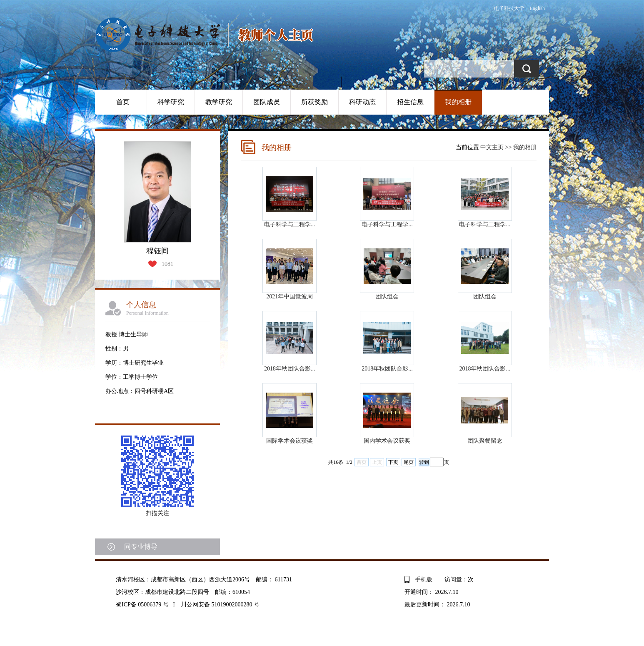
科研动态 (362, 102)
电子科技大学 (509, 8)
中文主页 (492, 147)
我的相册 (458, 102)
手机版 (424, 580)
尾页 (409, 462)
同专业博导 (141, 547)
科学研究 (171, 102)
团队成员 (267, 102)
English (537, 8)
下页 (393, 462)
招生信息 (410, 102)
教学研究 (219, 102)
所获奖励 (315, 102)
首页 (123, 102)
